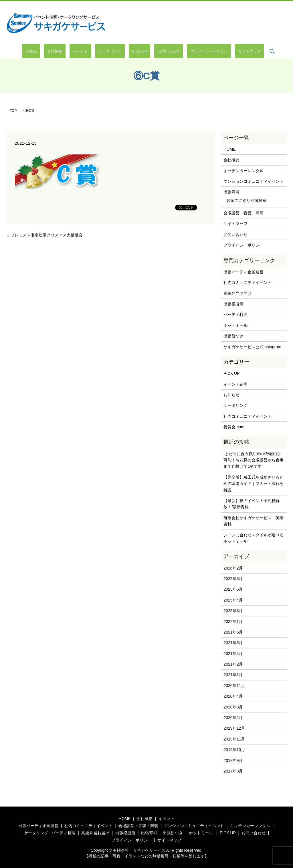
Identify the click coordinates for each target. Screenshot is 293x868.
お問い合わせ (162, 51)
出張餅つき (233, 336)
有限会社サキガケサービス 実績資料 (254, 521)
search (249, 51)
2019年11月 (234, 739)
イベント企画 (235, 384)
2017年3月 (233, 771)
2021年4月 (233, 654)
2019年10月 (234, 750)
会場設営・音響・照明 (243, 213)
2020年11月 (234, 686)
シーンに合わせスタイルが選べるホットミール (254, 538)
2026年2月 (233, 568)
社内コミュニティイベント (248, 282)
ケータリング (113, 51)
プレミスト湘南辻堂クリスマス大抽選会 (47, 235)
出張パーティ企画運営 (243, 272)
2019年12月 (234, 728)
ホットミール (235, 325)
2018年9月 (233, 761)
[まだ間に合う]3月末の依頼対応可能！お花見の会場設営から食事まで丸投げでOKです (254, 460)
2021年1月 (233, 675)
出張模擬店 (233, 304)
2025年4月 (233, 600)
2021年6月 (233, 632)
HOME (51, 51)
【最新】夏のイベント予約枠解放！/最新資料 (252, 504)
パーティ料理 (235, 314)
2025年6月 (233, 579)
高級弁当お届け (237, 293)
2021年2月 (233, 664)
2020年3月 (233, 707)
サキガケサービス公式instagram (252, 347)
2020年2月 (233, 718)
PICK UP (139, 51)
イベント (87, 51)
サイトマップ (230, 51)
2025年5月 (233, 589)
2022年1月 (233, 622)
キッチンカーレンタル (243, 171)
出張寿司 (231, 192)
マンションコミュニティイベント (254, 181)
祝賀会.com (234, 427)
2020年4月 (233, 696)
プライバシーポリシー (196, 51)
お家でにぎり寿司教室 (246, 200)
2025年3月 (233, 611)
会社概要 (68, 51)
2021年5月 (233, 643)
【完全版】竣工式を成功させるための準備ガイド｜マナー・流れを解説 (254, 484)
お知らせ (231, 395)
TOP (13, 111)
